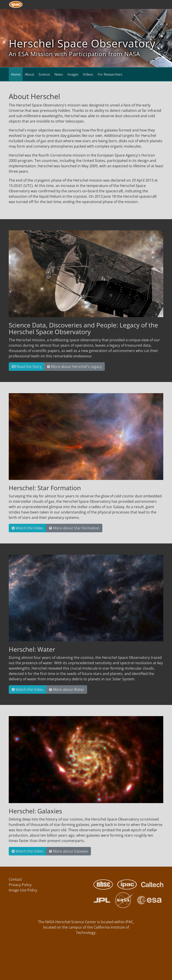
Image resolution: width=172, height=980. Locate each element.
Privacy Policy (20, 885)
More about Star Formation (74, 528)
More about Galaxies (69, 851)
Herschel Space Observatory (82, 43)
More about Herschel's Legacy (74, 367)
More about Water (67, 689)
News (59, 74)
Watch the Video (28, 528)
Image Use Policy (23, 890)
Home (16, 74)
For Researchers (110, 74)
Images (73, 74)
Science (44, 74)
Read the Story (27, 367)
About (29, 74)
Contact (15, 879)
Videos (88, 74)
